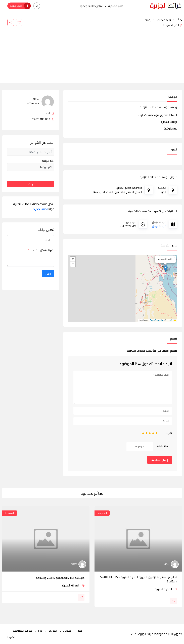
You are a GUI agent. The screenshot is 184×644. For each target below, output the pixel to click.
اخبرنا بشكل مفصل (42, 250)
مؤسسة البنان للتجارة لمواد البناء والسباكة (60, 578)
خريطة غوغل (159, 226)
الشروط (11, 637)
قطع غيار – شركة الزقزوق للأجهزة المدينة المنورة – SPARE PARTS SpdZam (139, 579)
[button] (166, 268)
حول (79, 631)
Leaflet (172, 320)
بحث (31, 184)
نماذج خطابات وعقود (91, 6)
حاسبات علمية (116, 6)
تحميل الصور (163, 446)
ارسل (48, 274)
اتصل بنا (53, 631)
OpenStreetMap (157, 320)
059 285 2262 (43, 119)
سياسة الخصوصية (22, 631)
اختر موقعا (48, 161)
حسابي (67, 631)
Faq (40, 631)
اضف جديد (40, 209)
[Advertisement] (92, 53)
